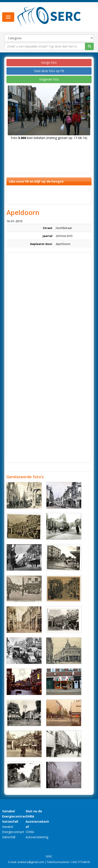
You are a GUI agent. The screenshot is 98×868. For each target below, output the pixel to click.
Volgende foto (49, 79)
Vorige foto (49, 62)
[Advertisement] (49, 304)
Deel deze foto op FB (49, 71)
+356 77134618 (80, 862)
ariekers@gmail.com (31, 862)
